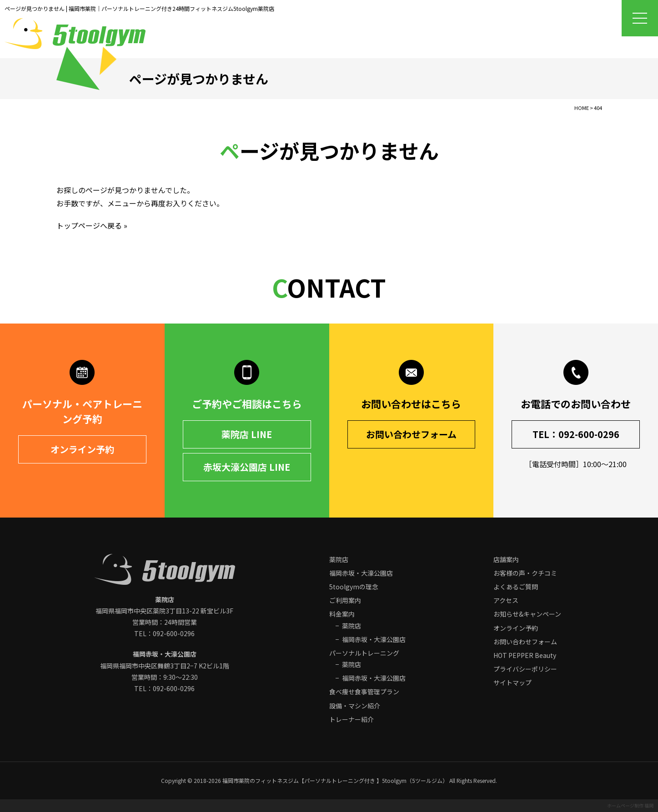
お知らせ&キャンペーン (527, 614)
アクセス (506, 600)
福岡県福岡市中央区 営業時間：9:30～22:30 (165, 665)
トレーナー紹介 (352, 719)
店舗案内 (506, 559)
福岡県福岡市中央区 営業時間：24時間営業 (164, 611)
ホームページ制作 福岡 (630, 805)
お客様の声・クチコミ (525, 573)
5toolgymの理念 (354, 587)
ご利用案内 (345, 600)
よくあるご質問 (516, 587)
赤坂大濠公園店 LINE (247, 467)
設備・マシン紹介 (355, 706)
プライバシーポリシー (525, 669)
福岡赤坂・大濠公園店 (361, 573)
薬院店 (339, 559)
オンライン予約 (82, 449)
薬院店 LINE (247, 434)
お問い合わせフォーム (411, 434)
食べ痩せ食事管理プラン (364, 692)
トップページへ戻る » (92, 225)
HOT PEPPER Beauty (525, 655)
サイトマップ (512, 682)
